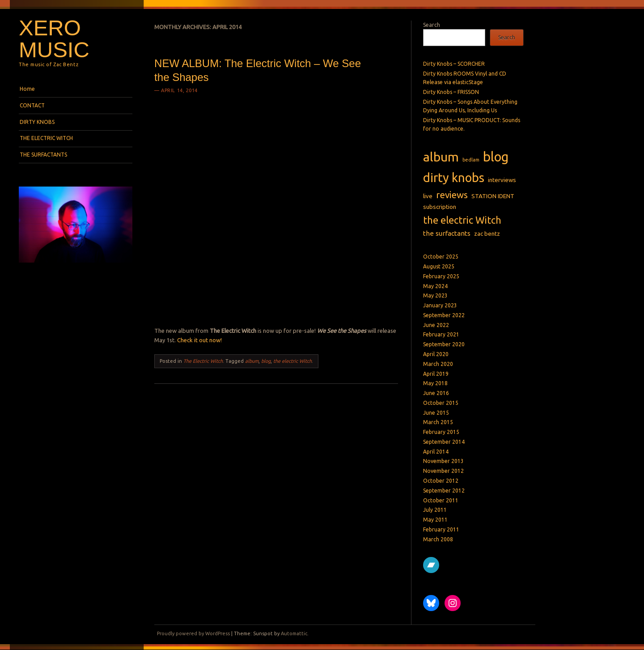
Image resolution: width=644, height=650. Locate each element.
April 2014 (436, 452)
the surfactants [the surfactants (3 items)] (447, 233)
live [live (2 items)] (428, 196)
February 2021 (441, 334)
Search (432, 25)
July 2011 (435, 510)
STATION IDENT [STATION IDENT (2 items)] (493, 196)
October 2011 (441, 500)
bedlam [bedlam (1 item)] (471, 160)
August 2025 (439, 266)
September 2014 (444, 442)
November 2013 (443, 461)
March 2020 (438, 364)
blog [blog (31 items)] (496, 157)
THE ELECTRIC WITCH (46, 138)
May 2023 (435, 295)
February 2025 (441, 276)
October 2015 (441, 403)
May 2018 (435, 383)
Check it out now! (199, 340)
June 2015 (436, 413)
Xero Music (54, 39)
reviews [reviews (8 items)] (452, 195)
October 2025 (441, 257)
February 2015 (441, 432)
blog (266, 361)
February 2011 (441, 529)
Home (27, 89)
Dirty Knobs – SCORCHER (454, 64)
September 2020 (444, 344)
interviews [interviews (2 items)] (502, 180)
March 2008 (438, 539)
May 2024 (435, 286)
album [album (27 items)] (441, 157)
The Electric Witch (203, 361)
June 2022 (436, 325)
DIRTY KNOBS (37, 122)
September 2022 (444, 315)
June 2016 (436, 393)
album (252, 361)
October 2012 (441, 481)
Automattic (294, 633)
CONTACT (32, 105)
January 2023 (440, 305)
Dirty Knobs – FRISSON (451, 92)
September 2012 (444, 491)
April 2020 (436, 354)
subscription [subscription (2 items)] (440, 207)
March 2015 (438, 422)
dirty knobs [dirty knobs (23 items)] (454, 178)
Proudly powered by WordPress (193, 633)
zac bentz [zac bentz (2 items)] (487, 234)
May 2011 (435, 520)
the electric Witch (292, 361)
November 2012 (443, 471)
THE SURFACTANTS (43, 155)
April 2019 (436, 374)
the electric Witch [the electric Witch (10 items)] (462, 220)
